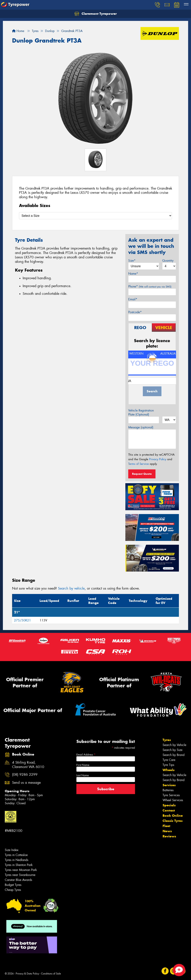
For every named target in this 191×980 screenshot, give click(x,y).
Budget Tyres (13, 885)
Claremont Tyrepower (96, 14)
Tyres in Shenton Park (19, 865)
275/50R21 (22, 620)
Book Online (173, 816)
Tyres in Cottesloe (16, 855)
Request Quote (142, 474)
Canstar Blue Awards (18, 880)
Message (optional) (141, 427)
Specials (169, 805)
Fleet (166, 826)
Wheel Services (173, 800)
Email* (133, 299)
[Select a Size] (95, 216)
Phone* (150, 286)
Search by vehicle (71, 588)
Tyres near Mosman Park (21, 870)
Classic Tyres (173, 821)
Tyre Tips (168, 765)
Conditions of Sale (51, 974)
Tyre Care (169, 760)
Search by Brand (174, 755)
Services (169, 785)
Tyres (167, 740)
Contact (169, 810)
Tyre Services (171, 795)
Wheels (169, 770)
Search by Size (172, 750)
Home (18, 31)
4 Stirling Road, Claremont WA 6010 (28, 765)
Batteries (168, 790)
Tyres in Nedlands (17, 860)
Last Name (83, 775)
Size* (132, 261)
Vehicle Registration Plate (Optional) (141, 412)
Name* (133, 274)
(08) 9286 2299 (25, 775)
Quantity (168, 261)
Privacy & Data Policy (27, 974)
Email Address (86, 755)
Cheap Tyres (13, 890)
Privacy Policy (158, 459)
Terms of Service (138, 464)
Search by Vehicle (174, 745)
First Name (83, 765)
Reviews (169, 836)
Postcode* (135, 312)
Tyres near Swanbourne (20, 875)
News (167, 831)
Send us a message (26, 783)
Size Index (12, 850)
